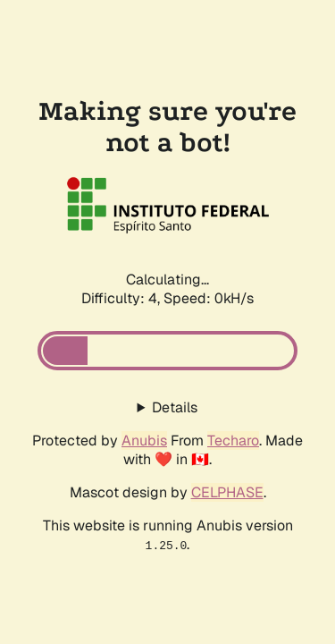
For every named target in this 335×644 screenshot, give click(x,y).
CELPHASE (227, 492)
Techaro (233, 441)
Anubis (144, 441)
